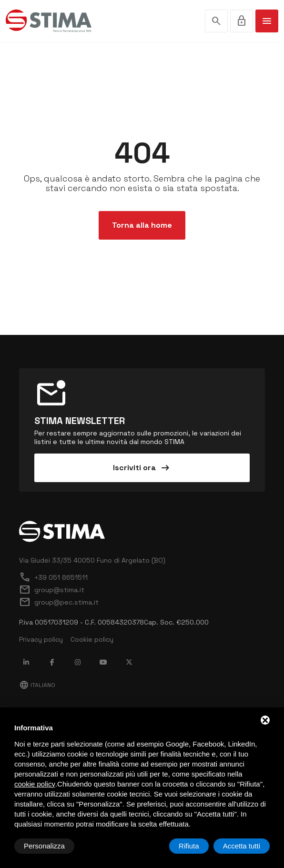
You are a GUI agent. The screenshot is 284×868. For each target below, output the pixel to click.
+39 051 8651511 (53, 577)
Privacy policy (41, 639)
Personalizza (44, 846)
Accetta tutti (242, 846)
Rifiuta (189, 846)
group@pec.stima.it (59, 602)
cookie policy (35, 784)
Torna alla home (142, 225)
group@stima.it (52, 590)
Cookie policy (92, 639)
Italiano (37, 685)
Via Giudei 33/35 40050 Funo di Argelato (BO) (92, 560)
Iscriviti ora (142, 468)
